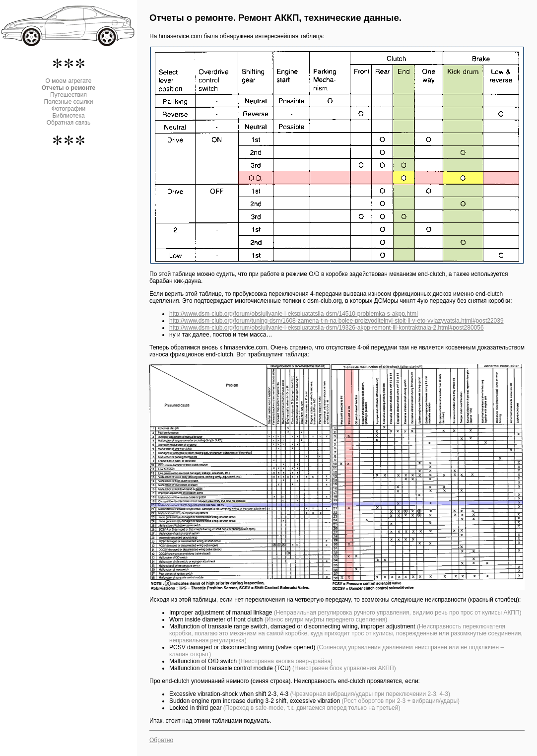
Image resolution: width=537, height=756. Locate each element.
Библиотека (68, 116)
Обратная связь (68, 123)
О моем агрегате (69, 81)
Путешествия (68, 95)
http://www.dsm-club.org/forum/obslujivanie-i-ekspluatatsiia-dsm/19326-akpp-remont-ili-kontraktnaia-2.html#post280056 (327, 328)
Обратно (161, 740)
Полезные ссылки (69, 102)
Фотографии (69, 109)
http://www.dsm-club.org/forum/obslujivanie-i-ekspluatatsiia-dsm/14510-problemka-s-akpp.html (294, 314)
